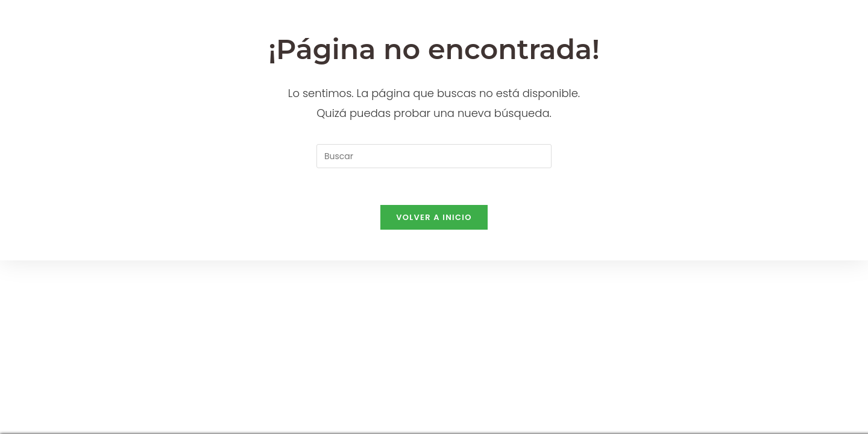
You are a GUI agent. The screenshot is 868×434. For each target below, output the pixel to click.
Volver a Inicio (434, 217)
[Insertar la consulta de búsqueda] (434, 156)
